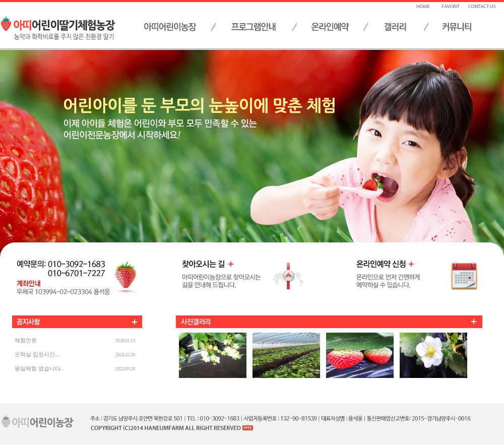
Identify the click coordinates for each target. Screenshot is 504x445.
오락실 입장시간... (37, 354)
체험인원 (26, 340)
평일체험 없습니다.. (39, 368)
